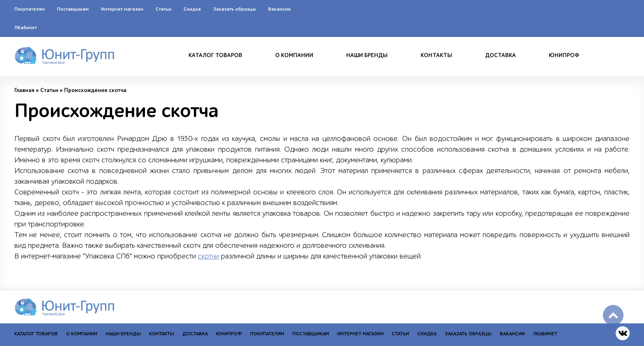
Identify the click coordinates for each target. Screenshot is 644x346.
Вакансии (279, 9)
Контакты (436, 55)
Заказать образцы (235, 9)
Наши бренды (367, 55)
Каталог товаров (215, 55)
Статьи (163, 9)
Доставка (500, 55)
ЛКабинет (26, 28)
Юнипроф (564, 55)
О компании (294, 55)
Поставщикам (73, 9)
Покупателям (30, 9)
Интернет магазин (122, 9)
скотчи (208, 256)
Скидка (192, 9)
